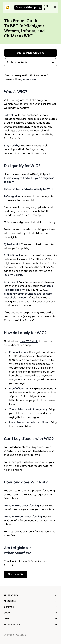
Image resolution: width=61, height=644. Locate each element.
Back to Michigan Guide (30, 53)
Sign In (47, 7)
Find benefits (16, 574)
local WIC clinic (13, 275)
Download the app (28, 7)
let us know (29, 79)
